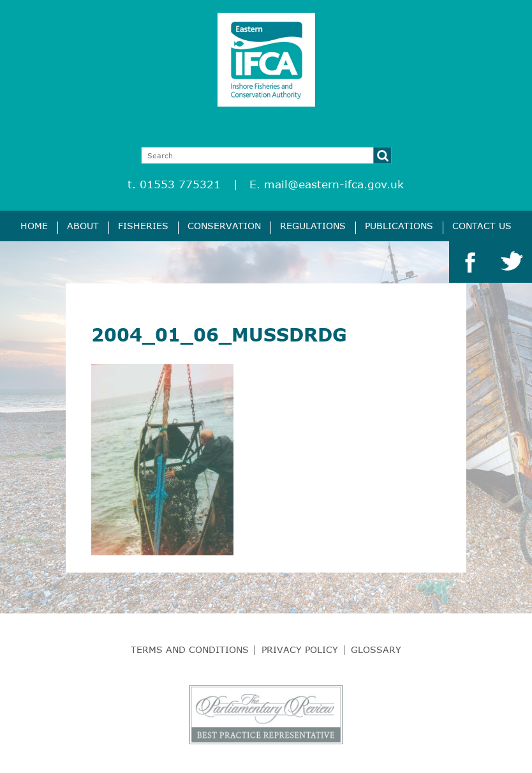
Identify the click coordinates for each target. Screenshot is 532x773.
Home (34, 226)
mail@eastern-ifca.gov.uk (334, 184)
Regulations (313, 226)
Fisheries (143, 226)
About (83, 226)
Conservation (224, 226)
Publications (399, 226)
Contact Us (482, 226)
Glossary (376, 649)
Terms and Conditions (190, 649)
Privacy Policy (300, 649)
